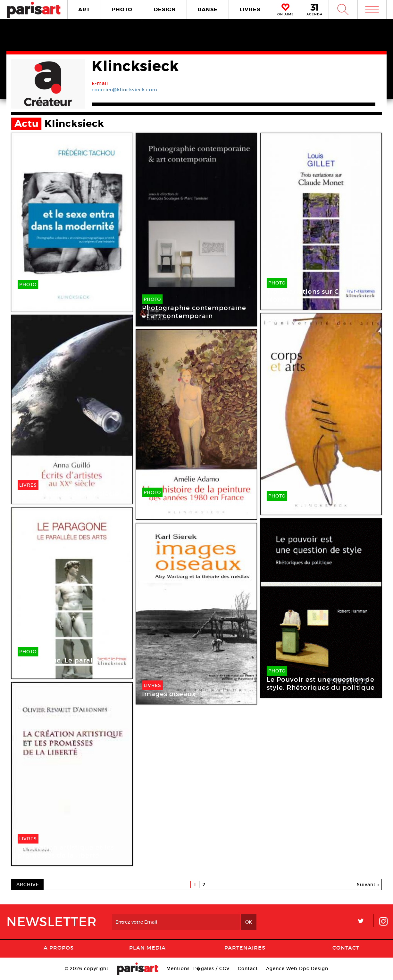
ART (84, 9)
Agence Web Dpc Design (297, 968)
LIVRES (250, 9)
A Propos (59, 948)
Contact (346, 948)
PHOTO (122, 9)
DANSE (208, 9)
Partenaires (245, 948)
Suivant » (368, 885)
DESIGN (165, 9)
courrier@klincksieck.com (125, 90)
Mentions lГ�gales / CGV (198, 968)
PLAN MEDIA (147, 948)
